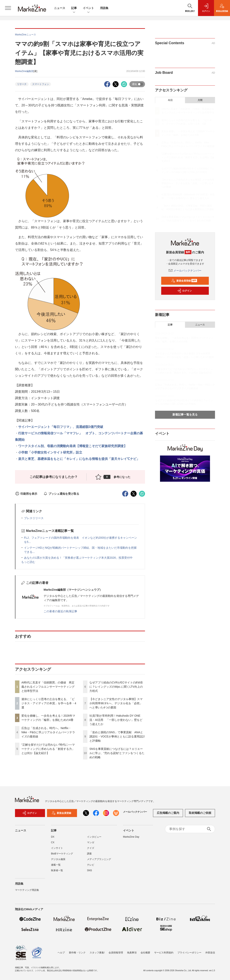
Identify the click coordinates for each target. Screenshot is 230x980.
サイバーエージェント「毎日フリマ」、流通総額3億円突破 (61, 427)
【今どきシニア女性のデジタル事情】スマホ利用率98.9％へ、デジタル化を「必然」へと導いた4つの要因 (116, 703)
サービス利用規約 (164, 953)
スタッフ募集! (97, 953)
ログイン (184, 291)
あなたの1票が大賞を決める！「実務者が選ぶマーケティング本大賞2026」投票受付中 (78, 558)
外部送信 (210, 953)
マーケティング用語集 (27, 890)
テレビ (91, 865)
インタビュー (94, 837)
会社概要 (145, 953)
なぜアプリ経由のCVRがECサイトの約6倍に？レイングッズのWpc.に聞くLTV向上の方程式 (116, 687)
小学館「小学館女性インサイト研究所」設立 (50, 452)
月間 (200, 100)
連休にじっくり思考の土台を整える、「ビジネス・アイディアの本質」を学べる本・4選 (49, 703)
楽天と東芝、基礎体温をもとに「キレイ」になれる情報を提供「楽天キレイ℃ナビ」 (79, 459)
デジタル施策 (58, 859)
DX (53, 837)
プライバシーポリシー (189, 953)
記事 (74, 8)
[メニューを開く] (8, 8)
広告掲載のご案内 (168, 813)
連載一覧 (56, 865)
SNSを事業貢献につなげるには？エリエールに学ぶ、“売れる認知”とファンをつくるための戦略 (117, 753)
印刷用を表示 (26, 494)
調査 (89, 854)
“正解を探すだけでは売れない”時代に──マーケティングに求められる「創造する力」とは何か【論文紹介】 (48, 749)
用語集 (104, 8)
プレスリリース (34, 518)
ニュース (60, 8)
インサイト (57, 848)
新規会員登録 (184, 281)
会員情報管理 (116, 953)
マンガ (91, 842)
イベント (88, 8)
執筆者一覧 (57, 870)
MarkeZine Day (131, 837)
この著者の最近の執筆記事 (60, 611)
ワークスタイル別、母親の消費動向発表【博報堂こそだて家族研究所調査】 (73, 446)
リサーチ (22, 84)
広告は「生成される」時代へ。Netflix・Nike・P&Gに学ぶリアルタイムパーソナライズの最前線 (48, 732)
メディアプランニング (99, 859)
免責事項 (132, 953)
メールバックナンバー (185, 271)
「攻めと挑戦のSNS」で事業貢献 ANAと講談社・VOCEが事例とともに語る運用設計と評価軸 (117, 736)
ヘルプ (61, 953)
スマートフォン (41, 84)
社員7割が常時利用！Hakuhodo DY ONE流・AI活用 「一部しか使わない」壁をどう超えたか (116, 720)
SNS (89, 870)
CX (53, 842)
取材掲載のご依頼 (200, 813)
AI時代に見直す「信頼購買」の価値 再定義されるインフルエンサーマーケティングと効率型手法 (48, 687)
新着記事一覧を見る (185, 415)
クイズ (91, 848)
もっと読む (28, 562)
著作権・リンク (77, 953)
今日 (170, 100)
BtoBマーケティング (62, 854)
